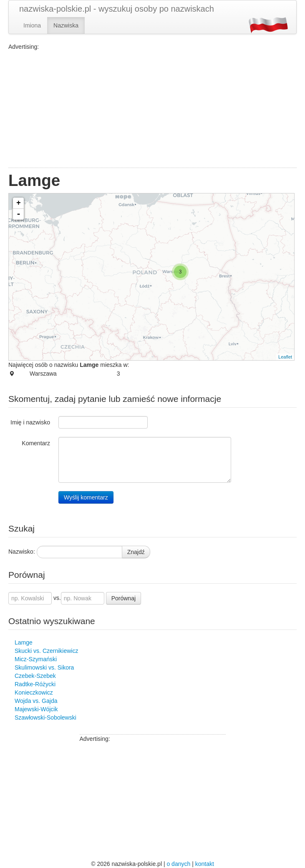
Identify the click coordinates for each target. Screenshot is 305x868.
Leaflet (285, 357)
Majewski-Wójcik (36, 709)
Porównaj (124, 598)
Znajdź (136, 552)
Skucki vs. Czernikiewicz (46, 651)
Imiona (32, 25)
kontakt (205, 864)
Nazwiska (66, 25)
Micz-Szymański (36, 659)
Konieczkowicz (34, 692)
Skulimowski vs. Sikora (44, 667)
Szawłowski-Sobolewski (45, 717)
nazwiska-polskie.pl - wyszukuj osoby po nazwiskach (117, 9)
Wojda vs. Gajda (36, 701)
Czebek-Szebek (35, 676)
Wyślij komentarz (86, 497)
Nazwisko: (22, 552)
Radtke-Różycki (35, 684)
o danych (178, 864)
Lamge (24, 642)
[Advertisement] (152, 109)
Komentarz (36, 443)
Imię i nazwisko (30, 422)
